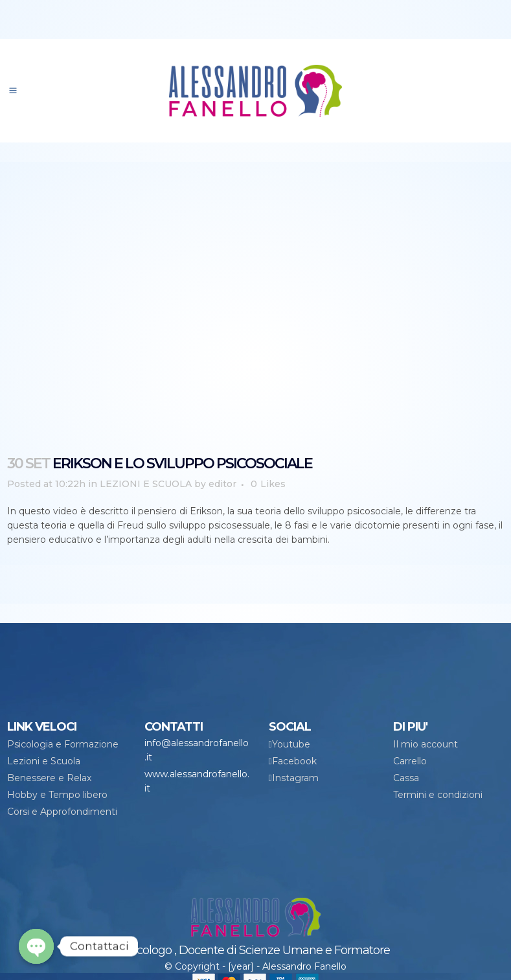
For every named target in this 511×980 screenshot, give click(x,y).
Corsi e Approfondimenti (62, 812)
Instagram (295, 778)
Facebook (294, 761)
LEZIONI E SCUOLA (146, 484)
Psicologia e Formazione (63, 744)
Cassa (406, 778)
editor (222, 484)
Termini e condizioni (438, 795)
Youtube (291, 744)
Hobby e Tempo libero (57, 795)
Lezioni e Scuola (44, 761)
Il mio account (426, 744)
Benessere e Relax (49, 778)
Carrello (410, 761)
